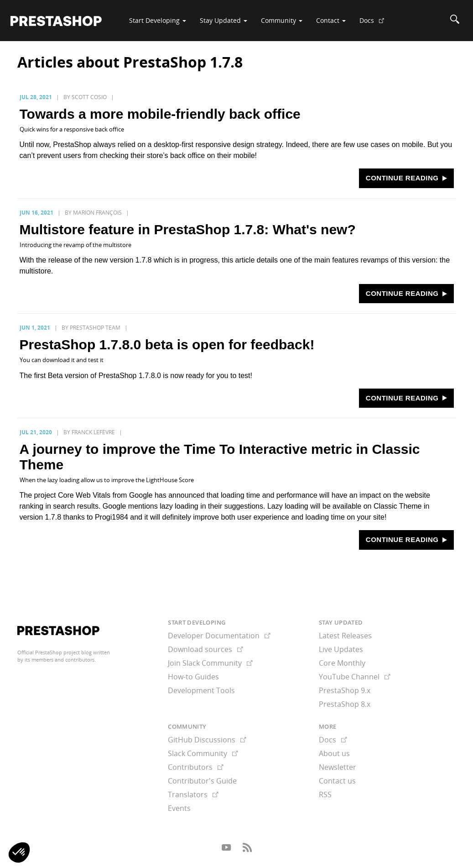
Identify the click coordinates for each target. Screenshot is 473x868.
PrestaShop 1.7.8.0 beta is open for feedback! (167, 345)
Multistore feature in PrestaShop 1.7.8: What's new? (188, 229)
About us (334, 753)
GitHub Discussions (207, 740)
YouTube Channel (355, 677)
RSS (325, 794)
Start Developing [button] (158, 20)
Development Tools (201, 690)
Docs (375, 24)
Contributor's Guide (202, 781)
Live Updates (341, 649)
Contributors (196, 767)
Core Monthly (342, 663)
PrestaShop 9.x (345, 690)
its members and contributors (60, 660)
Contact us (337, 781)
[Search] (455, 21)
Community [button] (282, 20)
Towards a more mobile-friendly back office (160, 114)
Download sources (205, 649)
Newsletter (338, 767)
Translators (193, 794)
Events (179, 808)
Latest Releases (345, 636)
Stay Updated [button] (224, 20)
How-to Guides (193, 677)
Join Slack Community (210, 663)
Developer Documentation (219, 636)
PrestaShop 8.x (345, 704)
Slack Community (203, 753)
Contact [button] (331, 20)
